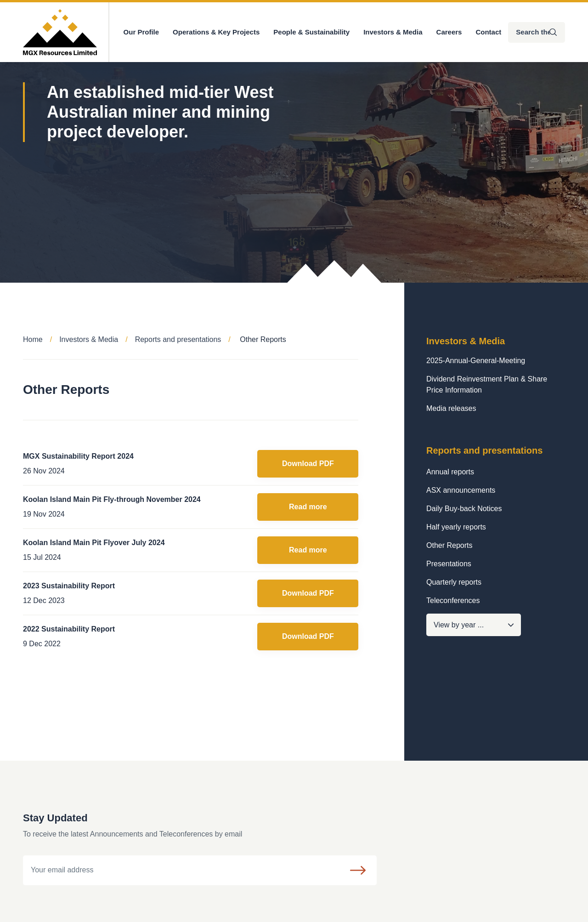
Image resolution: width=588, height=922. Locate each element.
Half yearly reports (456, 527)
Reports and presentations (178, 339)
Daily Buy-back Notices (464, 509)
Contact (488, 32)
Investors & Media (393, 32)
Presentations (449, 564)
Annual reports (450, 472)
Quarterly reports (454, 582)
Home (33, 339)
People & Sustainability (311, 32)
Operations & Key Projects (216, 32)
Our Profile (141, 32)
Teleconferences (453, 600)
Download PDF (308, 464)
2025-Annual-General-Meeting (476, 361)
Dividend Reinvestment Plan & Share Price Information (487, 384)
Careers (449, 32)
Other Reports (449, 545)
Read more (308, 507)
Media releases (451, 408)
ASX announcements (461, 490)
